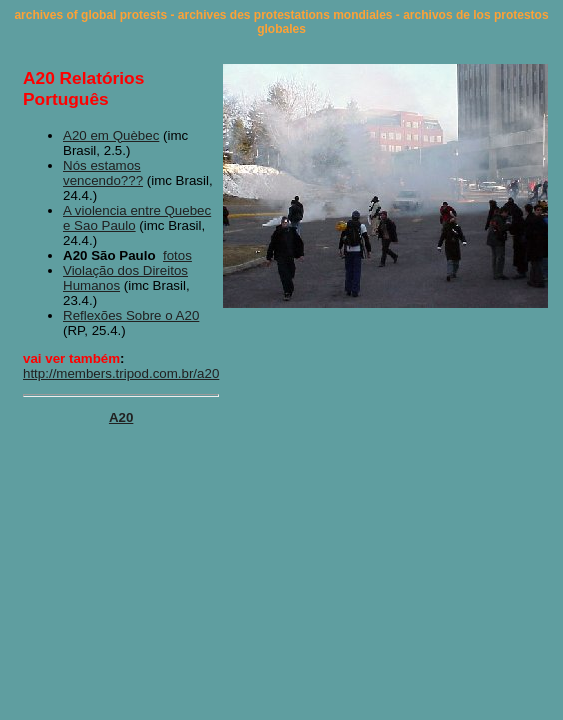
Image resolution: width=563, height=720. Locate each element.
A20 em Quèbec (111, 135)
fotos (177, 255)
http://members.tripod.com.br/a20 (121, 373)
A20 (121, 417)
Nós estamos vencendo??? (103, 173)
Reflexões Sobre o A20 (131, 315)
